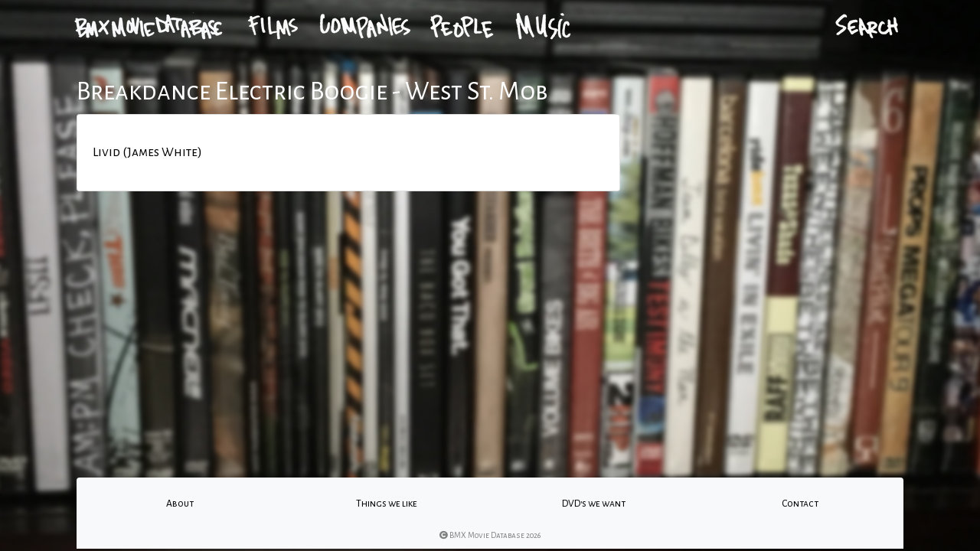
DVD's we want (594, 504)
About (180, 504)
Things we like (387, 504)
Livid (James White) (147, 152)
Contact (800, 504)
